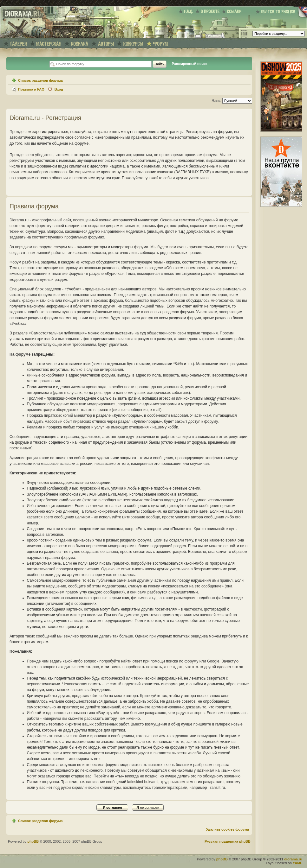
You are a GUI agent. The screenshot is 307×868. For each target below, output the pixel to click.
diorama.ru (293, 859)
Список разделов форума (40, 80)
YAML (297, 863)
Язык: (216, 100)
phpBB (33, 841)
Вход (59, 89)
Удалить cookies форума (228, 829)
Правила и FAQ (31, 89)
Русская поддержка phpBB (228, 841)
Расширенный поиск (189, 64)
